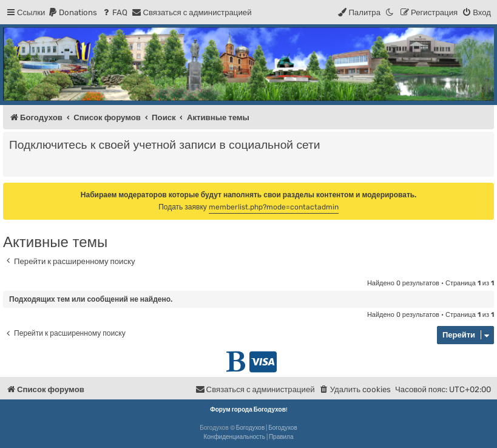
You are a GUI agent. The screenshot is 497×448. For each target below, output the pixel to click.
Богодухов (251, 428)
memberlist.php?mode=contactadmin (274, 207)
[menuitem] (73, 12)
